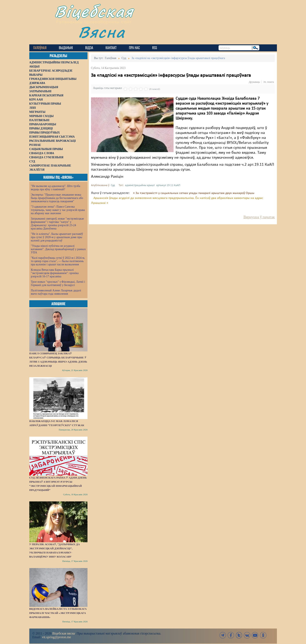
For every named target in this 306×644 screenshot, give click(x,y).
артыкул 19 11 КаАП (168, 185)
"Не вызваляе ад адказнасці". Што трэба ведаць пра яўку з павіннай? (56, 188)
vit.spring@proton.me (56, 637)
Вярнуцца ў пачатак (259, 217)
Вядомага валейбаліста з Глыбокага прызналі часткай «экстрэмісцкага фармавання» (58, 613)
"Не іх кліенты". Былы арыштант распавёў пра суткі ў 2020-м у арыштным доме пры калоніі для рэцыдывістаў (57, 237)
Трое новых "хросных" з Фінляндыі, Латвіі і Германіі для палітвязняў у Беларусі (58, 283)
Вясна (102, 32)
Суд (113, 185)
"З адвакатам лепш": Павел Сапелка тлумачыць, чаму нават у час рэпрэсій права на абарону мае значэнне (58, 210)
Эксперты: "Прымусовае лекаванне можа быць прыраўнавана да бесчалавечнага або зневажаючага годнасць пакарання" (57, 198)
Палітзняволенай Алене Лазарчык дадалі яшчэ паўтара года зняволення (56, 292)
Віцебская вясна (63, 633)
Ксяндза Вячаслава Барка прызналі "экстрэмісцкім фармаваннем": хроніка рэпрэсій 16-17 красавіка (55, 273)
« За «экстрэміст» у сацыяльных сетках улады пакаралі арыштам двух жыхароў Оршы (194, 193)
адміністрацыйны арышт (140, 185)
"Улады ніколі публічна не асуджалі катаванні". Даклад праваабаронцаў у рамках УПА (58, 249)
